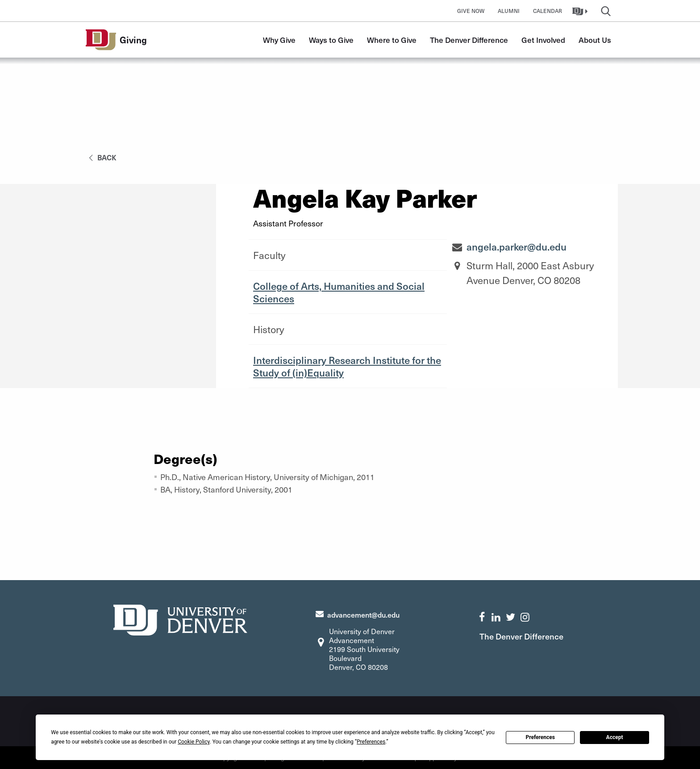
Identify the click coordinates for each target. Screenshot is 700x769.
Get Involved (543, 40)
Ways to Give (331, 40)
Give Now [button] (471, 11)
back (101, 157)
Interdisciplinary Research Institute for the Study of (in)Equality (347, 366)
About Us (595, 40)
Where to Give (392, 40)
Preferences (540, 737)
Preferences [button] (371, 742)
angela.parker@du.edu (517, 247)
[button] (581, 11)
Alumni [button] (509, 11)
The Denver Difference (469, 40)
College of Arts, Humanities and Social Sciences (339, 292)
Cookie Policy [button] (194, 742)
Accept (615, 737)
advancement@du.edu (363, 614)
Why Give (279, 40)
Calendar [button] (548, 11)
